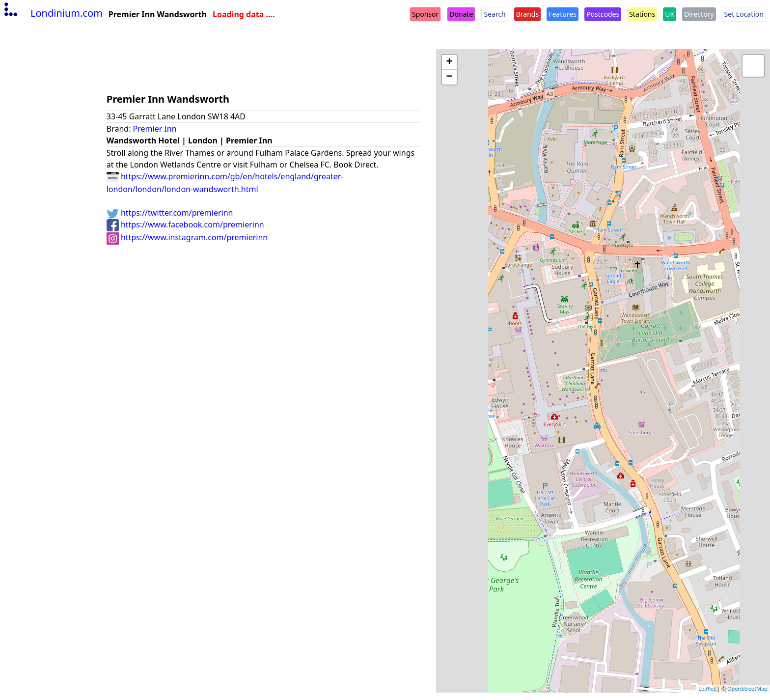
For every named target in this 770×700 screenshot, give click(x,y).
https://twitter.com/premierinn (170, 213)
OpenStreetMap (747, 688)
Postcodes (603, 14)
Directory (699, 14)
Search (495, 14)
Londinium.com (52, 13)
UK (670, 14)
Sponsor (425, 14)
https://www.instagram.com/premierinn (187, 237)
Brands (527, 14)
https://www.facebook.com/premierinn (185, 224)
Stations (642, 14)
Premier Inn (155, 129)
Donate (461, 14)
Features (563, 14)
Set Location (744, 14)
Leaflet (707, 688)
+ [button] (450, 62)
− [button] (450, 77)
